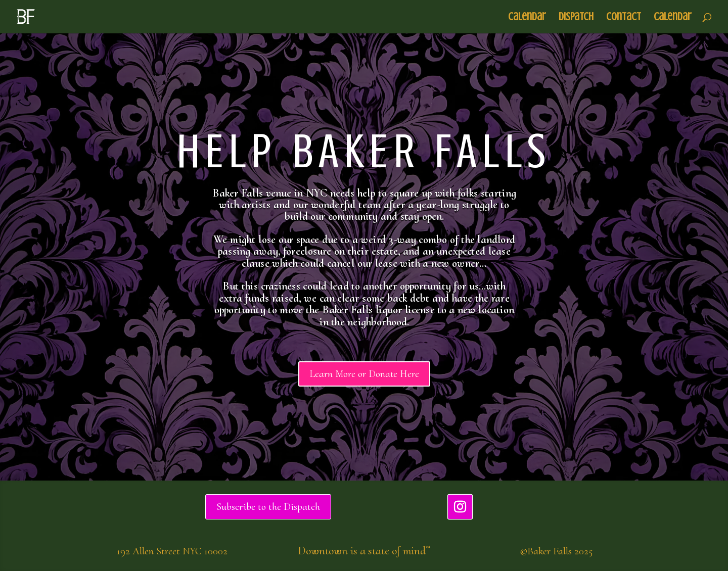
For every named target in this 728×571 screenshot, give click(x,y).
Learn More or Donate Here (364, 374)
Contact (624, 18)
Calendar (527, 18)
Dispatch (576, 18)
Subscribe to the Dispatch (268, 507)
